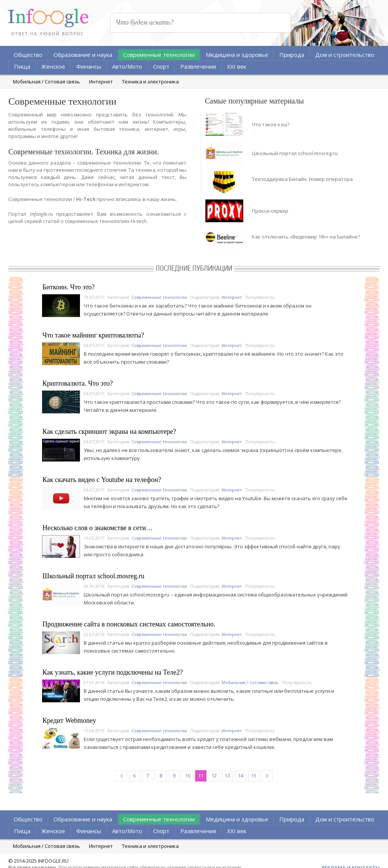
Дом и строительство (345, 55)
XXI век (237, 66)
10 (188, 775)
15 (254, 775)
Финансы (89, 66)
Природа (292, 55)
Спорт (161, 66)
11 (201, 775)
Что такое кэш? (271, 124)
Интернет (101, 82)
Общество (28, 55)
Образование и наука (83, 55)
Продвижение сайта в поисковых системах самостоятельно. (129, 624)
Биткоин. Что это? (69, 287)
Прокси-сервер (270, 211)
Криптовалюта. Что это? (78, 383)
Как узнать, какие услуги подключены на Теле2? (113, 672)
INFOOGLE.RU (53, 861)
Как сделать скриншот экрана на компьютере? (109, 432)
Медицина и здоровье (237, 55)
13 (227, 775)
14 (241, 775)
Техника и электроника (150, 82)
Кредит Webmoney (69, 720)
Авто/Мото (127, 66)
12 (214, 775)
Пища (22, 66)
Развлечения (198, 66)
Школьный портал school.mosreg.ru (295, 153)
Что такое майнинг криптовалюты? (93, 335)
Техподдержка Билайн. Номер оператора (302, 179)
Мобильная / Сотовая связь (46, 82)
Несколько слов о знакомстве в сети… (98, 528)
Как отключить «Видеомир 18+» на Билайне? (306, 237)
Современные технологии (159, 55)
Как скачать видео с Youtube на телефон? (102, 480)
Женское (53, 66)
